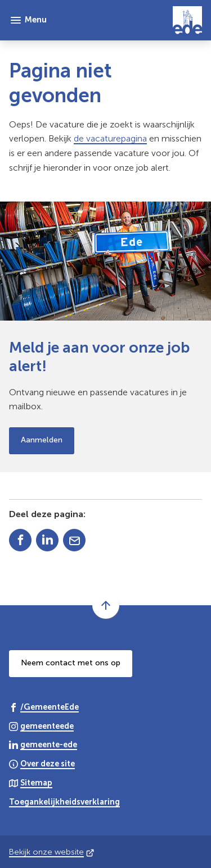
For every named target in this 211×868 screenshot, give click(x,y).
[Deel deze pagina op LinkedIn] (47, 540)
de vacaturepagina (110, 138)
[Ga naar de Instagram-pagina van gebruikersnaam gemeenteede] (41, 726)
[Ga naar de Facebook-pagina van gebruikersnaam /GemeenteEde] (44, 707)
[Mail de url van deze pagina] (74, 540)
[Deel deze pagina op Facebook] (20, 540)
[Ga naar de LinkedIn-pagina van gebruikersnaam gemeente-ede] (43, 744)
